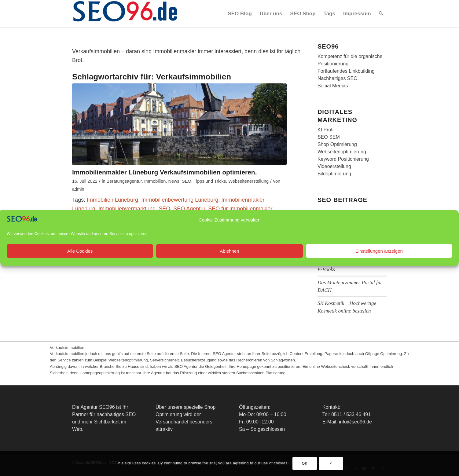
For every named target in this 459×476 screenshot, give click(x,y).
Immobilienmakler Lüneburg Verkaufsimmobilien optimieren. (164, 172)
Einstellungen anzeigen (379, 257)
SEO (187, 181)
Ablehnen (229, 257)
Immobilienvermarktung (127, 209)
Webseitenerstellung (248, 181)
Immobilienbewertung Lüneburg (180, 200)
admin (78, 189)
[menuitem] (240, 14)
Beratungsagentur (124, 181)
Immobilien (155, 181)
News (174, 181)
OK (305, 463)
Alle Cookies (80, 257)
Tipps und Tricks (210, 181)
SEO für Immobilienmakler (240, 209)
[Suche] (381, 14)
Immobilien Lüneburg (112, 200)
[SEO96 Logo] (126, 14)
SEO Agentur (189, 209)
